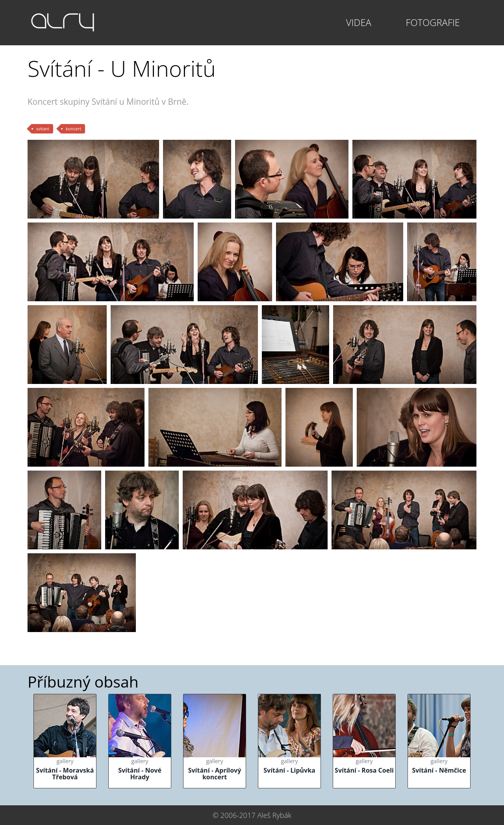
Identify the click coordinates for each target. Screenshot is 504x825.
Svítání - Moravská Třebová (65, 774)
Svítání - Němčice (439, 770)
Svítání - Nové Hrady (140, 774)
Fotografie (433, 22)
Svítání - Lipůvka (289, 770)
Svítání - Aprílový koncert (215, 774)
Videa (359, 22)
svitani (43, 129)
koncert (73, 129)
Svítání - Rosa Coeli (364, 770)
